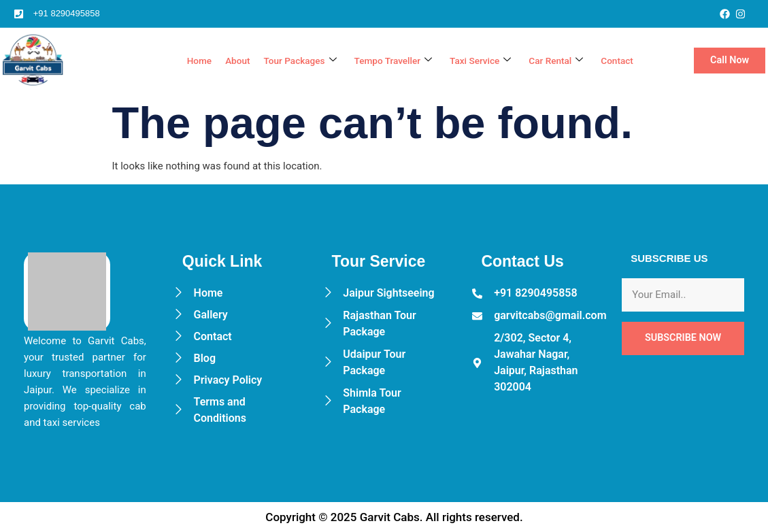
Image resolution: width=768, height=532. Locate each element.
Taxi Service (470, 61)
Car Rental (551, 61)
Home (169, 61)
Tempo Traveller (377, 61)
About (210, 61)
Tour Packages (277, 61)
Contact (615, 61)
